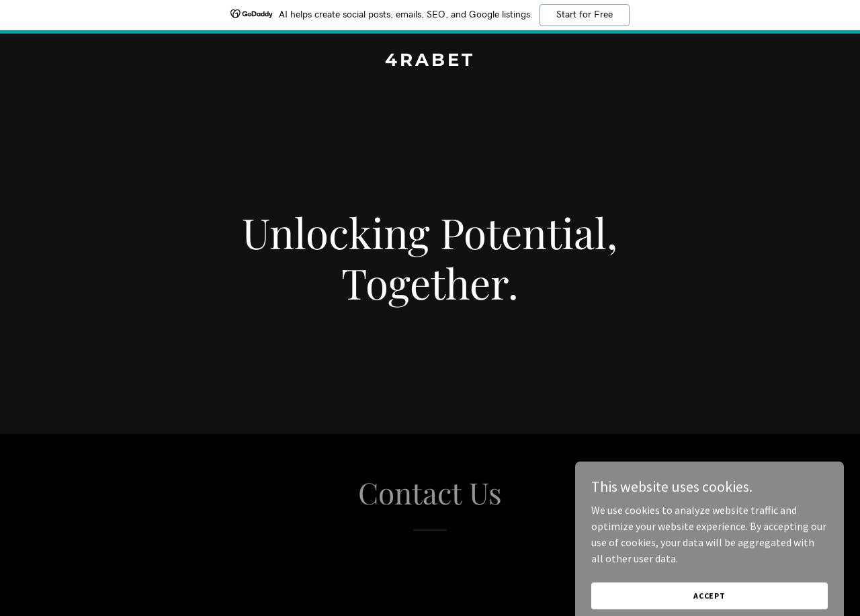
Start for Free (585, 15)
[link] (430, 62)
